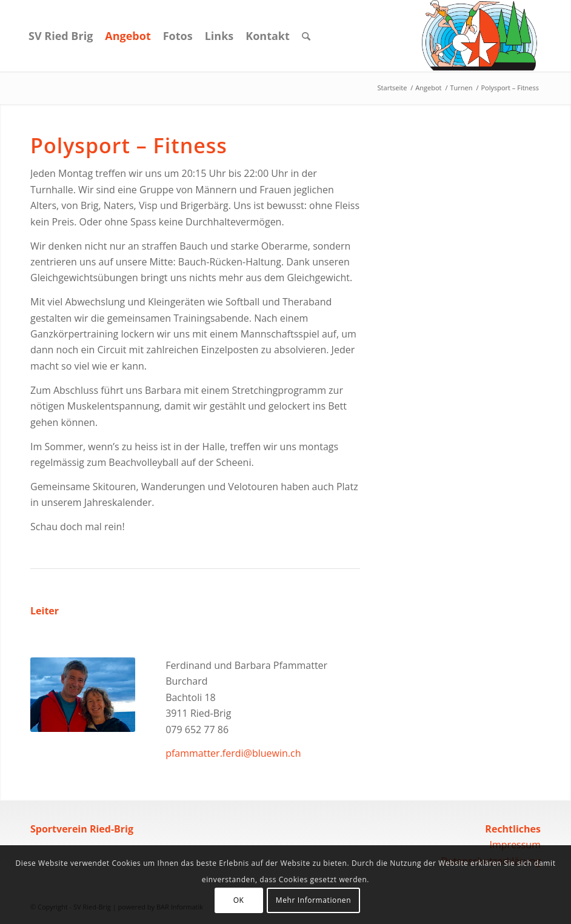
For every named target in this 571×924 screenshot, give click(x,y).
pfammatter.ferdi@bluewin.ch (233, 753)
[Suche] (306, 36)
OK (239, 900)
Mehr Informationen (313, 900)
